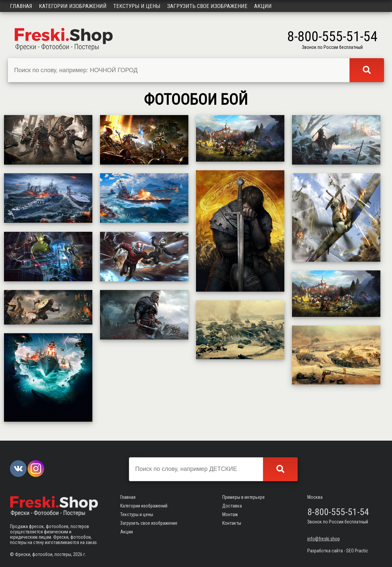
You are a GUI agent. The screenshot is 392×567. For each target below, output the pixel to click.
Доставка (232, 506)
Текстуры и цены (137, 6)
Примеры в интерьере (244, 497)
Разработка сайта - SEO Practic (338, 551)
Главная (21, 6)
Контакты (232, 523)
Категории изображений (73, 6)
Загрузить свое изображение (207, 6)
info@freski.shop (324, 539)
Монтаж (230, 514)
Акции (263, 6)
